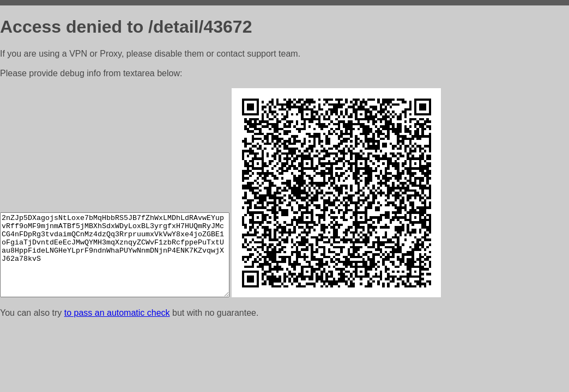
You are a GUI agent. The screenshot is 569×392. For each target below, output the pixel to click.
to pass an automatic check (117, 313)
